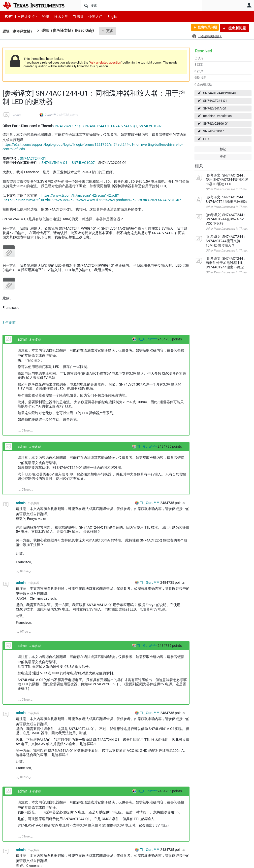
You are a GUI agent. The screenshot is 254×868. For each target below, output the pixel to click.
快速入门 (91, 17)
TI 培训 (74, 17)
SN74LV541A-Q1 (215, 108)
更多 (112, 31)
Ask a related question (105, 62)
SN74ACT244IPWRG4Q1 (221, 93)
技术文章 (58, 17)
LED (206, 139)
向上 (20, 432)
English (107, 17)
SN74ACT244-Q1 (215, 101)
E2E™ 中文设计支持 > (20, 17)
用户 (249, 5)
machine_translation (217, 116)
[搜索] (141, 5)
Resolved (204, 51)
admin (17, 115)
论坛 (43, 17)
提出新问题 (237, 28)
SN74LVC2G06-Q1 (216, 124)
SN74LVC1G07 (213, 131)
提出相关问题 (205, 28)
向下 (32, 432)
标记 (223, 149)
